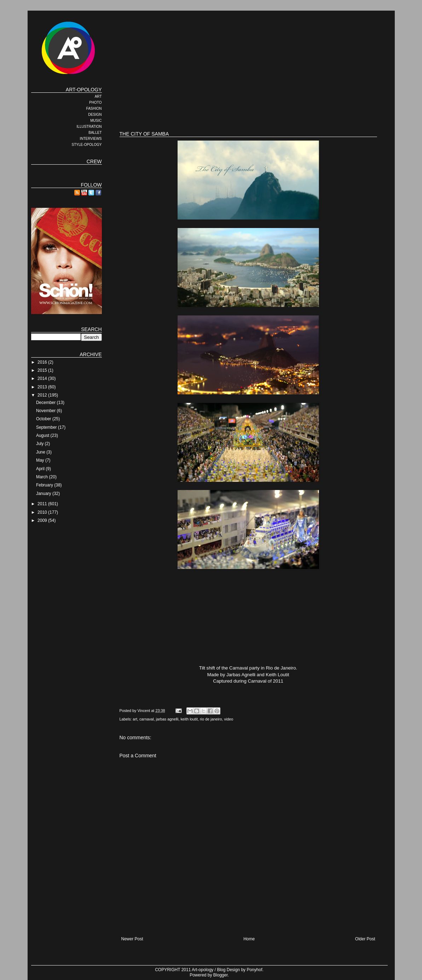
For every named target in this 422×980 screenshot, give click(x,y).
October (44, 419)
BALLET (95, 133)
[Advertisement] (248, 103)
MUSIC (96, 121)
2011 (43, 504)
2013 (43, 387)
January (44, 494)
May (41, 460)
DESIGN (95, 115)
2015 (43, 370)
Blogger (221, 975)
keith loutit (189, 719)
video (229, 719)
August (43, 435)
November (47, 411)
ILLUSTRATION (89, 127)
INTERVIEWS (91, 139)
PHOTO (95, 102)
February (45, 485)
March (43, 477)
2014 (43, 378)
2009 (43, 520)
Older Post (365, 939)
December (47, 403)
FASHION (94, 109)
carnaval (147, 719)
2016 (43, 362)
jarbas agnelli (167, 719)
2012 (43, 395)
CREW (94, 161)
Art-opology (203, 970)
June (41, 452)
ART (98, 96)
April (41, 469)
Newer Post (132, 939)
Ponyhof (254, 970)
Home (249, 939)
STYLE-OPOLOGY (86, 145)
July (41, 444)
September (47, 427)
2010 (43, 512)
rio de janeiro (211, 719)
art (135, 719)
